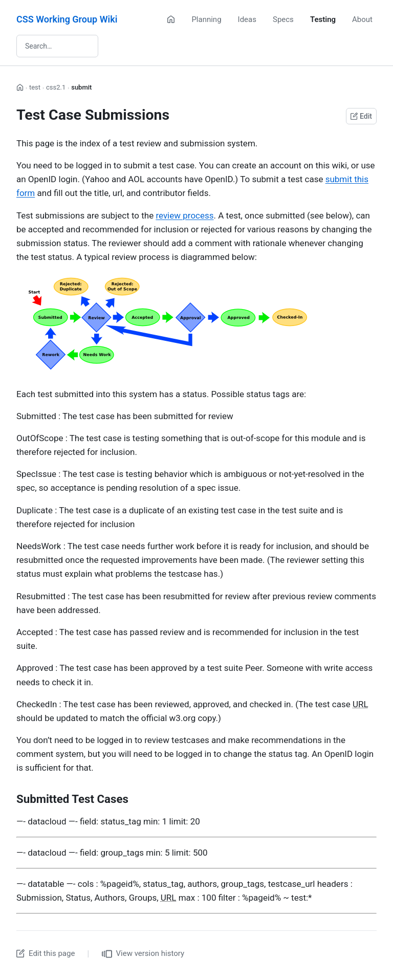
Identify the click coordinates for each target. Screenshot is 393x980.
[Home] (171, 19)
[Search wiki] (57, 46)
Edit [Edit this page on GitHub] (361, 116)
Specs (283, 19)
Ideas (247, 19)
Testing (323, 19)
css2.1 (56, 87)
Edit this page (46, 953)
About (362, 19)
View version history (143, 954)
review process (184, 215)
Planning (206, 19)
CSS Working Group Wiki (67, 19)
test (35, 87)
